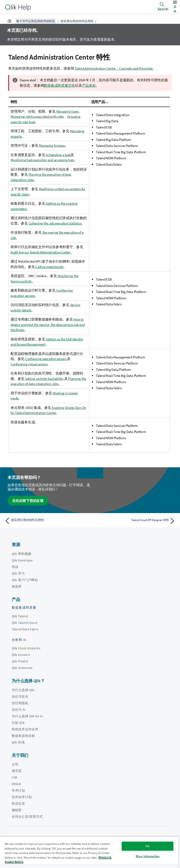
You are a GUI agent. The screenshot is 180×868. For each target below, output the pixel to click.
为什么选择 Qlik (23, 690)
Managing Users (68, 111)
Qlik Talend (20, 616)
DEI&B (16, 784)
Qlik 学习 (18, 573)
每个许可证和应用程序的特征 (36, 21)
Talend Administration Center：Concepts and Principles (114, 68)
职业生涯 (18, 804)
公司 (15, 764)
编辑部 (17, 810)
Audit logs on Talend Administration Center (41, 252)
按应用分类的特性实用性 (77, 21)
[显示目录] (9, 21)
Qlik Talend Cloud (24, 623)
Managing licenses (52, 145)
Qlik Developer (22, 560)
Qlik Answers (21, 655)
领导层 (17, 771)
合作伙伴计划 (22, 797)
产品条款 (89, 85)
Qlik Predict (20, 661)
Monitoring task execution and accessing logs (42, 160)
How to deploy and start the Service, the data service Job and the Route (48, 325)
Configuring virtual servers (29, 364)
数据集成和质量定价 (59, 85)
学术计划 (18, 790)
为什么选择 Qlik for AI (27, 716)
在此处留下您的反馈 (28, 501)
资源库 (17, 586)
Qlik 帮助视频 (21, 554)
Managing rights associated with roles (37, 116)
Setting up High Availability (44, 379)
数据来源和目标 (23, 736)
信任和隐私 (20, 703)
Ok (147, 846)
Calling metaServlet (49, 267)
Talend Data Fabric (25, 629)
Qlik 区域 (18, 742)
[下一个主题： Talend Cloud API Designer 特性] (134, 521)
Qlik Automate (22, 668)
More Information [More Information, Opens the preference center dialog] (148, 856)
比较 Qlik (18, 723)
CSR (14, 777)
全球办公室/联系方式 (27, 817)
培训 (15, 567)
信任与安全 (20, 697)
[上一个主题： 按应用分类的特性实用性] (46, 521)
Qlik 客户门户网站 (25, 580)
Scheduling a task (58, 155)
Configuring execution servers (46, 359)
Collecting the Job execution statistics (55, 223)
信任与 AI (19, 710)
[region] (89, 852)
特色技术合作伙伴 (25, 729)
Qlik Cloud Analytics (26, 648)
